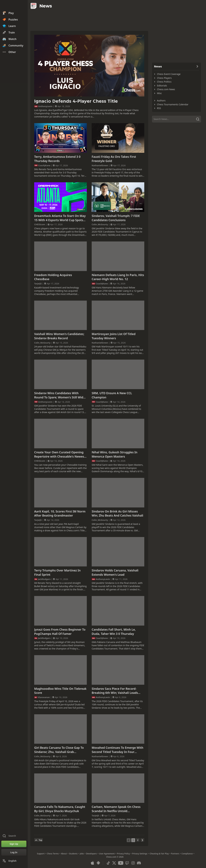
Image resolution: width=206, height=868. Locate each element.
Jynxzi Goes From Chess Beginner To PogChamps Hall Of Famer (60, 632)
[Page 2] (138, 840)
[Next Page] (142, 840)
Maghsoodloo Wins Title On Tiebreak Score (60, 691)
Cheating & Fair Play (159, 854)
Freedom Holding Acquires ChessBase (53, 277)
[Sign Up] (14, 844)
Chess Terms (53, 854)
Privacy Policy (123, 854)
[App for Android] (98, 863)
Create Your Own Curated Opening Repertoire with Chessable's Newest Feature (60, 454)
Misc (159, 93)
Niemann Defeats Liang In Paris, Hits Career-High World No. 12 (118, 277)
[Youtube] (121, 863)
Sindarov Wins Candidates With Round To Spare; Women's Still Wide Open (60, 395)
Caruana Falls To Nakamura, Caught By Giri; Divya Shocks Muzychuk (60, 809)
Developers (92, 854)
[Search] (177, 119)
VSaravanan (44, 697)
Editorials (162, 86)
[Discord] (139, 863)
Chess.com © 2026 (115, 857)
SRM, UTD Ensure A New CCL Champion (112, 395)
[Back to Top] (39, 840)
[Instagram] (133, 863)
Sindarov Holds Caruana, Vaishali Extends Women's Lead (115, 572)
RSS (159, 108)
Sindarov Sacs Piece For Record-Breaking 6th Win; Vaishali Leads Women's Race (115, 691)
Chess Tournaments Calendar (173, 104)
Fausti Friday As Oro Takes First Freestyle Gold (114, 159)
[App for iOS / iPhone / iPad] (92, 863)
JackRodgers (44, 579)
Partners (175, 854)
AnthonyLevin (45, 106)
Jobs (82, 854)
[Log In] (14, 852)
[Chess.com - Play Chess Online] (14, 6)
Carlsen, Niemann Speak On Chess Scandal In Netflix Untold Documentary (116, 809)
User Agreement (107, 854)
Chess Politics (164, 82)
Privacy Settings (140, 854)
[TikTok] (108, 863)
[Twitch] (127, 863)
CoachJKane (44, 165)
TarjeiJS (38, 284)
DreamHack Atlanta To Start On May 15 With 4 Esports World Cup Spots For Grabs (60, 218)
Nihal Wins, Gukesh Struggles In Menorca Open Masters (115, 454)
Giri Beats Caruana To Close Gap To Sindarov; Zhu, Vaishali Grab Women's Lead (59, 750)
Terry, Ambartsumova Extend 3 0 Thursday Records (57, 159)
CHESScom (40, 224)
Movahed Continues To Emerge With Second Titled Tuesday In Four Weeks (117, 750)
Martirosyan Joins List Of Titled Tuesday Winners (114, 336)
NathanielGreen (100, 165)
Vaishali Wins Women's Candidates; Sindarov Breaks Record (59, 336)
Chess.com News (166, 89)
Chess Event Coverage (169, 74)
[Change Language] (14, 861)
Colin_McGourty (100, 224)
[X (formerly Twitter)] (114, 863)
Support (41, 854)
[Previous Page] (129, 840)
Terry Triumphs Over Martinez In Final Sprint (57, 572)
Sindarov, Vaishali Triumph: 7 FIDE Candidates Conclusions (116, 218)
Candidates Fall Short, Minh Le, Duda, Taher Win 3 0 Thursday (114, 632)
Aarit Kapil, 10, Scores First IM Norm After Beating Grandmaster (60, 513)
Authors (161, 100)
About (64, 854)
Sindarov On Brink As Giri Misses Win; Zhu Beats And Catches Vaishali (117, 513)
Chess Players (164, 78)
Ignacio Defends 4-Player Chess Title (76, 101)
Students (73, 854)
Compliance (187, 854)
